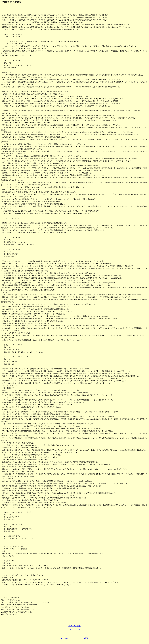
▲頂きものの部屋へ (75, 626)
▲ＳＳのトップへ (75, 630)
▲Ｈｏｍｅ (65, 638)
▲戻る (86, 638)
